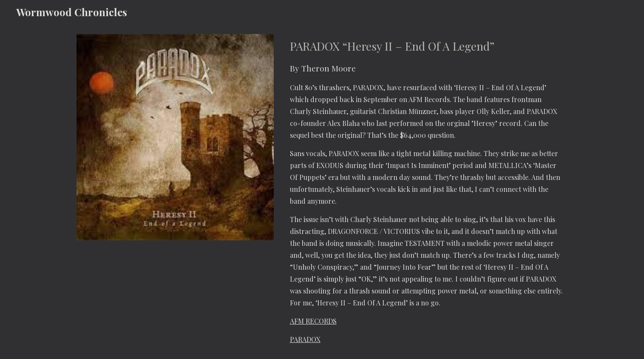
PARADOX (305, 339)
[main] (427, 191)
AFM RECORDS (313, 321)
